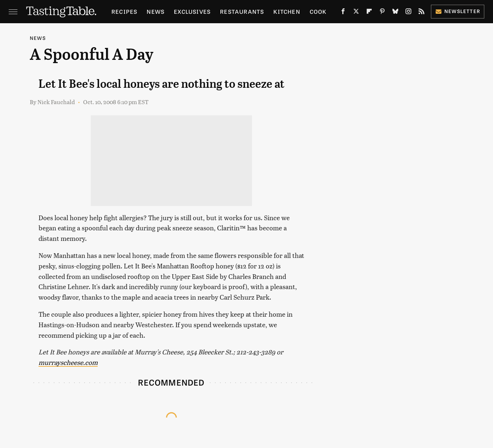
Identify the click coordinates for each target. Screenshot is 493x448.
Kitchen (287, 11)
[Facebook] (343, 13)
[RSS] (421, 13)
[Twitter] (356, 13)
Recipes (124, 11)
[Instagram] (408, 13)
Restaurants (242, 11)
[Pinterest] (382, 13)
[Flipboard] (369, 13)
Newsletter (458, 11)
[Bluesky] (395, 13)
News (156, 11)
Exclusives (192, 11)
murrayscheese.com (68, 362)
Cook (318, 11)
